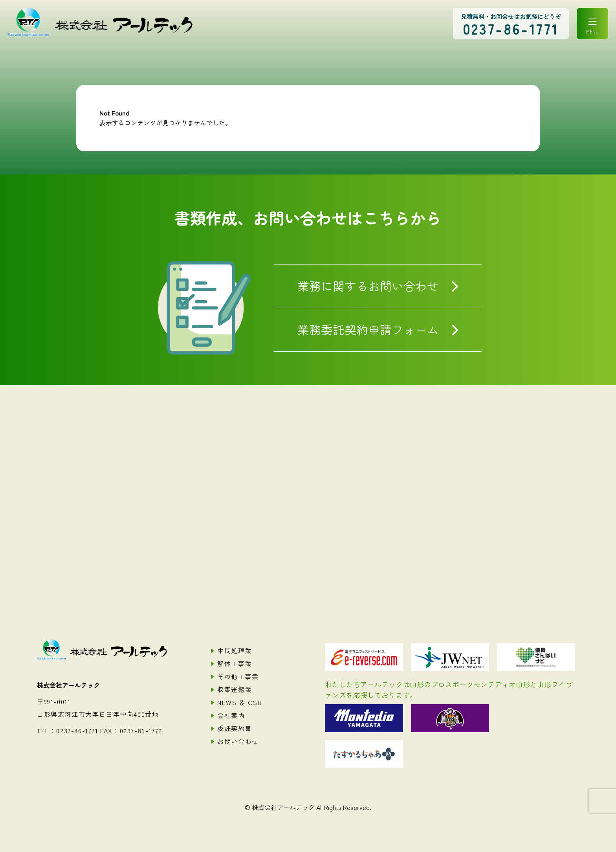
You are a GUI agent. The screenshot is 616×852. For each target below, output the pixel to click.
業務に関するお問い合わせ (368, 286)
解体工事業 (235, 663)
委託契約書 (235, 728)
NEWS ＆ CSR (240, 702)
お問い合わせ (238, 741)
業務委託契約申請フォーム (368, 329)
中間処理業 (235, 650)
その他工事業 (238, 676)
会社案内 (231, 715)
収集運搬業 (235, 689)
